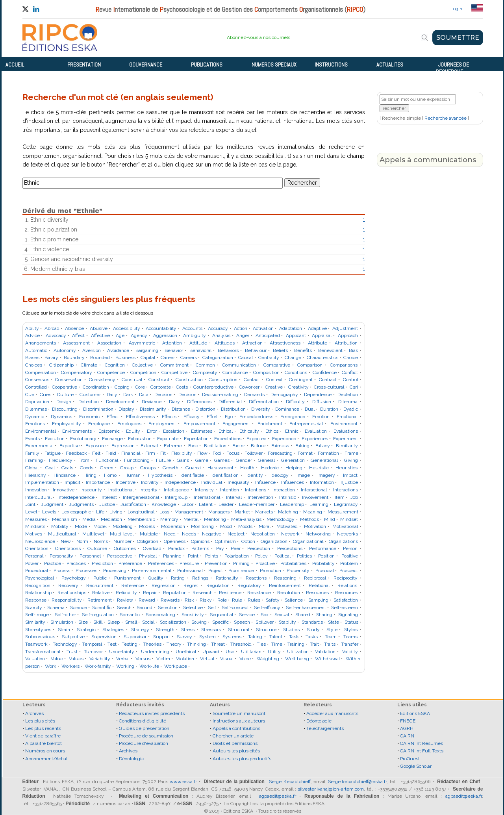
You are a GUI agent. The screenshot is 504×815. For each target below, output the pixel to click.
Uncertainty (122, 652)
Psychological (40, 578)
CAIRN (407, 736)
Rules (254, 600)
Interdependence (76, 497)
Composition (266, 372)
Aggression (165, 335)
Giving (351, 460)
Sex (265, 615)
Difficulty (295, 402)
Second (145, 608)
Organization (274, 541)
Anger (243, 335)
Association (109, 343)
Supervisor (135, 637)
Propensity (298, 570)
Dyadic (351, 409)
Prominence (241, 570)
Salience (294, 600)
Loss (164, 512)
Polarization (237, 556)
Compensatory (77, 372)
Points (212, 556)
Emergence (293, 417)
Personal (34, 556)
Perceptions (290, 548)
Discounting (65, 409)
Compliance (235, 372)
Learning (319, 504)
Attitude (198, 343)
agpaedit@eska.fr (278, 796)
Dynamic (35, 417)
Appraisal (322, 335)
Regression (164, 585)
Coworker (249, 387)
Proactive (265, 563)
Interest (109, 497)
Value (57, 659)
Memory (169, 519)
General (266, 460)
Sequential (221, 615)
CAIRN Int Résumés (422, 743)
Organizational (308, 541)
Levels (49, 512)
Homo (110, 475)
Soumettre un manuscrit (239, 713)
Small (131, 622)
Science (79, 608)
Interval (234, 497)
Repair (150, 593)
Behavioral (200, 350)
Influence (265, 482)
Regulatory (249, 585)
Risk (189, 600)
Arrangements (41, 343)
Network (290, 534)
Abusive (99, 328)
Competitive (174, 372)
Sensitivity (193, 615)
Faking (302, 446)
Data (144, 395)
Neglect (236, 534)
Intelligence (176, 490)
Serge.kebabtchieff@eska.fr (357, 782)
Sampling (318, 600)
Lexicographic (76, 512)
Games (222, 460)
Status (351, 622)
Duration (329, 409)
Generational (324, 460)
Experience (284, 439)
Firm (150, 453)
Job (354, 497)
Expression (123, 446)
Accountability (161, 328)
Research (203, 593)
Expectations (228, 439)
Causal (246, 357)
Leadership (292, 504)
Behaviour (256, 350)
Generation (293, 460)
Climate (89, 365)
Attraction (252, 343)
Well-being (297, 659)
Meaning (313, 512)
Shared (303, 615)
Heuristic (319, 468)
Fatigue (53, 453)
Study (313, 630)
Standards (312, 622)
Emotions (35, 424)
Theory (174, 644)
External (149, 446)
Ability (32, 328)
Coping (122, 387)
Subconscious (40, 637)
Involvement (315, 497)
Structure (266, 630)
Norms (101, 541)
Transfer (350, 644)
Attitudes (225, 343)
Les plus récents (43, 728)
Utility (274, 652)
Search (124, 608)
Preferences (161, 563)
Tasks (312, 637)
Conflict (350, 372)
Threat (218, 644)
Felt (96, 453)
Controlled (36, 387)
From (84, 460)
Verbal (123, 659)
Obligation (148, 541)
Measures (36, 519)
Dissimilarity (153, 409)
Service (247, 615)
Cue (30, 395)
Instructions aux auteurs (239, 721)
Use (230, 652)
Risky (206, 600)
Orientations (68, 548)
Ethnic (292, 431)
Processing (115, 570)
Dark (128, 395)
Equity (133, 431)
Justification (133, 504)
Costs (182, 387)
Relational (319, 585)
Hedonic (270, 468)
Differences (199, 402)
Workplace (176, 666)
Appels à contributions (236, 728)
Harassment (220, 468)
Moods (245, 526)
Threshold (241, 644)
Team (331, 637)
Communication (239, 365)
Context (274, 380)
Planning (172, 556)
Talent (276, 637)
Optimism (225, 541)
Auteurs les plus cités (236, 751)
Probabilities (293, 563)
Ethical (226, 431)
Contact (252, 380)
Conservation (69, 380)
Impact (350, 475)
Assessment (76, 343)
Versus (143, 659)
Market (242, 512)
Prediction (102, 563)
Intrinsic (288, 497)
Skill (98, 622)
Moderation (173, 526)
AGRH (407, 728)
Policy (261, 556)
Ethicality (249, 431)
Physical (148, 556)
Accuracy (218, 328)
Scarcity (34, 608)
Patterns (200, 548)
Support (162, 637)
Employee (99, 424)
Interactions (346, 490)
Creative (274, 387)
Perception (259, 548)
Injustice (349, 482)
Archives (34, 713)
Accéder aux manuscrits (332, 713)
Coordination (96, 387)
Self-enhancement (306, 608)
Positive (350, 556)
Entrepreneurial (306, 424)
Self (212, 608)
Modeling (123, 526)
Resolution (289, 593)
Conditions (296, 372)
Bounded (100, 357)
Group (127, 468)
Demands (254, 395)
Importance (98, 482)
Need (170, 534)
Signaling (348, 615)
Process (62, 570)
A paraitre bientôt (44, 743)
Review (125, 600)
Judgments (81, 504)
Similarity (35, 622)
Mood (226, 526)
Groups (148, 468)
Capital (148, 357)
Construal (132, 380)
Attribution (346, 343)
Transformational (43, 652)
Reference (132, 585)
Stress (188, 630)
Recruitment (100, 585)
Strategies (113, 630)
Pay (220, 548)
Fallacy (323, 446)
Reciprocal (315, 578)
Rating (178, 578)
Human (132, 475)
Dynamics (61, 417)
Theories (152, 644)
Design (64, 402)
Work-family (98, 666)
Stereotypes (38, 630)
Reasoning (285, 578)
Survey (184, 637)
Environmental (41, 431)
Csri (354, 387)
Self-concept (235, 608)
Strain (64, 630)
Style (332, 630)
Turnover (93, 652)
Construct (159, 380)
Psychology (74, 578)
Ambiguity (195, 335)
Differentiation (264, 402)
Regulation (218, 585)
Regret (191, 585)
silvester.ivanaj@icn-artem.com (331, 789)
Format (305, 453)
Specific (220, 622)
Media (89, 519)
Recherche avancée (446, 118)
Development (120, 402)
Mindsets (35, 526)
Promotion (271, 570)
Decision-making (220, 395)
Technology (65, 644)
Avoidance (118, 350)
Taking (255, 637)
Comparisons (344, 365)
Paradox (176, 548)
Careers (189, 357)
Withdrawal (327, 659)
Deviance (152, 402)
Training (296, 644)
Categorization (218, 357)
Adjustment (345, 328)
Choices (34, 365)
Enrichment (270, 424)
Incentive (126, 482)
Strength (165, 630)
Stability (287, 622)
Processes (86, 570)
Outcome (97, 548)
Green (107, 468)
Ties (261, 644)
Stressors (211, 630)
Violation (185, 659)
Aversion (92, 350)
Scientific (102, 608)
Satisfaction (346, 600)
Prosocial (325, 570)
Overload (152, 548)
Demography (284, 395)
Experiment (346, 439)
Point (193, 556)
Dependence (318, 395)
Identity (255, 475)
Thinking (196, 644)
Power (32, 563)
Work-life (149, 666)
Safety (273, 600)
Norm (82, 541)
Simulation (62, 622)
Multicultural (62, 534)
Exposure (95, 446)
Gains (183, 460)
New (66, 541)
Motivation (315, 526)
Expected (257, 439)
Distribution (233, 409)
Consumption (223, 380)
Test (112, 644)
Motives (34, 534)
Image (303, 475)
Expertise (69, 446)
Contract (328, 380)
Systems (232, 637)
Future (163, 460)
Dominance (287, 409)
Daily (112, 395)
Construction (189, 380)
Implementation (42, 482)
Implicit (72, 482)
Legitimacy (346, 504)
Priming (241, 563)
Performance (323, 548)
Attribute (318, 343)
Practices (76, 563)
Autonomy (65, 350)
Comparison (310, 365)
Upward (211, 652)
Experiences (315, 439)
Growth (170, 468)
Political (283, 556)
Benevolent (330, 350)
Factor (239, 446)
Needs (189, 534)
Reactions (256, 578)
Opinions (200, 541)
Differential (230, 402)
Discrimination (98, 409)
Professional (190, 570)
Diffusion (322, 402)
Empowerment (199, 424)
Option (248, 541)
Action (241, 328)
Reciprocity (346, 578)
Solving (199, 622)
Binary (51, 357)
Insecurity (91, 490)
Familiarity (347, 446)
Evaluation (316, 431)
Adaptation (291, 328)
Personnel (90, 556)
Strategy (140, 630)
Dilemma (348, 402)
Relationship (38, 593)
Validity (350, 652)
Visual (227, 659)
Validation (325, 652)
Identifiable (192, 475)
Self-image (37, 615)
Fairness (280, 446)
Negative (212, 534)
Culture (65, 395)
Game (202, 460)
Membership (141, 519)
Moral (265, 526)
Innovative (64, 490)
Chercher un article (233, 736)
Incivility (150, 482)
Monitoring (202, 526)
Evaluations (346, 431)
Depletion (348, 395)
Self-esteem (345, 608)
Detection (89, 402)
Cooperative (65, 387)
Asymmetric (142, 343)
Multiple (149, 534)
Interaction (284, 490)
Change (293, 357)
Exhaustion (140, 439)
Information (322, 482)
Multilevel (93, 534)
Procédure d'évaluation (144, 743)
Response (36, 600)
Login (456, 9)
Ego (229, 417)
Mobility (60, 526)
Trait (314, 644)
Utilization (298, 652)
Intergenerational (141, 497)
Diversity (261, 409)
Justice (107, 504)
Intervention (260, 497)
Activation (263, 328)
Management (189, 512)
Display (126, 409)
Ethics (272, 431)
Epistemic (109, 431)
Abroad (52, 328)
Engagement (236, 424)
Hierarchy (36, 475)
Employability (67, 424)
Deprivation (37, 402)
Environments (77, 431)
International (207, 497)
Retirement (100, 600)
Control (350, 380)
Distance (181, 409)
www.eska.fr (183, 782)
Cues (45, 395)
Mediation (111, 519)
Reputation (175, 593)
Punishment (127, 578)
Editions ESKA (415, 713)
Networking (318, 534)
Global (32, 468)
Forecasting (280, 453)
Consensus (37, 380)
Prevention (216, 563)
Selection (168, 608)
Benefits (303, 350)
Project (216, 570)
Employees (129, 424)
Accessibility (127, 328)
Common (205, 365)
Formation (328, 453)
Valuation (35, 659)
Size (83, 622)
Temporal (92, 644)
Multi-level (122, 534)
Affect (78, 335)
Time (277, 644)
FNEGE (408, 721)
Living (116, 512)
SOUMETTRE (458, 38)
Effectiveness (140, 417)
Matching (288, 512)
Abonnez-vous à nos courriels (258, 37)
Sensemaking (160, 615)
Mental (191, 519)
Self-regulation (98, 615)
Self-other (65, 615)
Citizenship (61, 365)
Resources (317, 593)
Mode (81, 526)
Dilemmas (36, 409)
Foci (217, 453)
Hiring (90, 475)
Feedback (76, 453)
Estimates (202, 431)
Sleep (114, 622)
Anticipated (268, 335)
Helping (294, 468)
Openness (175, 541)
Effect (113, 417)
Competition (143, 372)
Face (193, 446)
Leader (226, 504)
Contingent (301, 380)
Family (32, 453)
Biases (32, 357)
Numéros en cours (45, 751)
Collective (142, 365)
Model (100, 526)
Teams (350, 637)
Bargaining (147, 350)
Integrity (148, 490)
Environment (344, 424)
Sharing (324, 615)
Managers (219, 512)
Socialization (173, 622)
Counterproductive (213, 387)
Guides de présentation (144, 728)
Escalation (174, 431)
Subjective (73, 637)
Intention (230, 490)
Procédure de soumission (146, 736)
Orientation (37, 548)
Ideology (280, 475)
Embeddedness (256, 417)
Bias (353, 350)
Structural (239, 630)
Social (148, 622)
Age (120, 335)
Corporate (161, 387)
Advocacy (56, 335)
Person (350, 548)
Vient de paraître (43, 736)
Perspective (120, 556)
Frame (351, 453)
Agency (139, 335)
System (208, 637)
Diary (174, 402)
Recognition (38, 585)
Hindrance (65, 475)
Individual (212, 482)
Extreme (173, 446)
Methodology (281, 519)
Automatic (36, 350)
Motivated (287, 526)
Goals (67, 468)
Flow (202, 453)
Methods (309, 519)
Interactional (314, 490)
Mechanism (65, 519)
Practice (53, 563)
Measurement (343, 512)
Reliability (126, 593)
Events (32, 439)
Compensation (41, 372)
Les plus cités (40, 721)
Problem (349, 563)
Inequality (238, 482)
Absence (74, 328)
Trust (72, 652)
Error (152, 431)
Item (340, 497)
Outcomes (125, 548)
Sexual (282, 615)
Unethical (186, 652)
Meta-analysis (246, 519)
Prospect (349, 570)
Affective (100, 335)
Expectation (196, 439)
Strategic (86, 630)
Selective (193, 608)
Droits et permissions (235, 743)
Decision (163, 395)
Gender (244, 460)
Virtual (207, 659)
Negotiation (263, 534)
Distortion (205, 409)
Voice (245, 659)
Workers (70, 666)
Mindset (349, 519)
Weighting (268, 659)
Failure (258, 446)
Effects (169, 417)
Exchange (112, 439)
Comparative (277, 365)
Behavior (174, 350)
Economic (89, 417)
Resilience (230, 593)
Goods (87, 468)
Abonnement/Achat (46, 759)
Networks (347, 534)
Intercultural (38, 497)
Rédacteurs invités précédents (152, 713)
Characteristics (322, 357)
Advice (32, 335)
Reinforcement (285, 585)
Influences (293, 482)
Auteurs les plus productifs (242, 759)
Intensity (204, 490)
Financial (131, 453)
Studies (291, 630)
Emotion (321, 417)
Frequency (61, 460)
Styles (351, 630)
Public (100, 578)
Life (100, 512)
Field (111, 453)
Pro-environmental (152, 570)
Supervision (104, 637)
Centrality (269, 357)
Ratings (200, 578)
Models (147, 526)
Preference (130, 563)
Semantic (130, 615)
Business (125, 357)
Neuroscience (40, 541)
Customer (90, 395)
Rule (237, 600)
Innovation (36, 490)
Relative (101, 593)
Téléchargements (325, 728)
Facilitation (215, 446)
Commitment (174, 365)
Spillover (265, 622)
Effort (212, 417)
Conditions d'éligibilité (143, 721)
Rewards (170, 600)
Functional (107, 460)
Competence (111, 372)
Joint (30, 504)
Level (31, 512)
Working (125, 666)
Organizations (343, 541)
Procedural (37, 570)
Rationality (227, 578)
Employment (162, 424)
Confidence (325, 372)
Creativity (298, 387)
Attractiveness (285, 343)
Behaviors (228, 350)
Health (247, 468)
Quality (156, 578)
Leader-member (257, 504)
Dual (310, 409)
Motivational (345, 526)
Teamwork (36, 644)
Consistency (102, 380)
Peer (236, 548)
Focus (233, 453)
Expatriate (168, 439)
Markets (264, 512)
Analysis (221, 335)
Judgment (52, 504)
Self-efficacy (267, 608)
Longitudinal (141, 512)
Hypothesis (160, 475)
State (334, 622)
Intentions (256, 490)
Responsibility (67, 600)
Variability (100, 659)
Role (222, 600)
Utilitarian (251, 652)
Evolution (55, 439)
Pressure (189, 563)
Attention (172, 343)
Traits (330, 644)
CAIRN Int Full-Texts (422, 751)
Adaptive (317, 328)
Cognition (115, 365)
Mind (330, 519)
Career (168, 357)
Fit (163, 453)
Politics (304, 556)
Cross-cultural (329, 387)
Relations (347, 585)
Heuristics (346, 468)
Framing (34, 460)
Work (51, 666)
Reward (147, 600)
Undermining (155, 652)
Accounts (192, 328)
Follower (254, 453)
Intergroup (176, 497)
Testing (130, 644)
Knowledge (164, 504)
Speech (242, 622)
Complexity (205, 372)
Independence (180, 482)
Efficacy (192, 417)
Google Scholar (416, 766)
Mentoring (215, 519)
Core (140, 387)
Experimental (39, 446)
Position (326, 556)
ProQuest (410, 759)
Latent (206, 504)
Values (76, 659)
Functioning (137, 460)
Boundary (74, 357)
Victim (163, 659)
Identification (225, 475)
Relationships (72, 593)
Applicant (296, 335)
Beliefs (280, 350)
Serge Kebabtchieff (290, 782)
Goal (50, 468)
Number (122, 541)
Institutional (121, 490)
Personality (61, 556)
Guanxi (193, 468)
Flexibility (182, 453)
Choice (351, 357)
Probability (323, 563)
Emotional (347, 417)
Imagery (326, 475)
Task (294, 637)
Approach (348, 335)
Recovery (68, 585)
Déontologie (132, 759)
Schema (56, 608)
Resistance (259, 593)
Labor (187, 504)
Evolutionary (83, 439)
